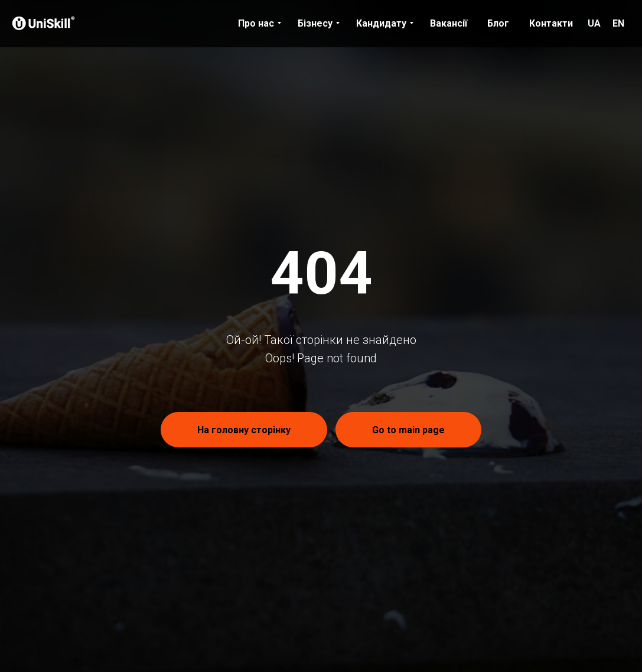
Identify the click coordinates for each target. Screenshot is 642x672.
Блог (498, 23)
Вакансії (449, 23)
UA (594, 23)
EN (618, 23)
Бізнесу (315, 23)
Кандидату (381, 23)
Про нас (256, 23)
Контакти (551, 23)
